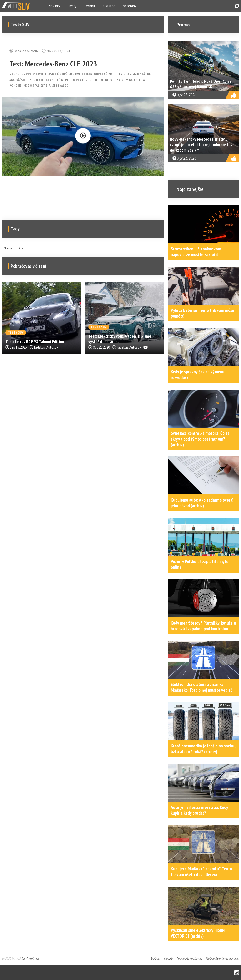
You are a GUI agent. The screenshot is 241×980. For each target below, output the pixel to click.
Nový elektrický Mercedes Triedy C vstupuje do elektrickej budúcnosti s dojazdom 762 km (201, 145)
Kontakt (168, 959)
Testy (72, 6)
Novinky (55, 6)
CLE (21, 248)
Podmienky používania (189, 959)
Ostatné (109, 6)
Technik (90, 6)
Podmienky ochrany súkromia (222, 959)
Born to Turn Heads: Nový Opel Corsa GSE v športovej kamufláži (201, 84)
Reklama (155, 959)
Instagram (237, 973)
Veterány (130, 6)
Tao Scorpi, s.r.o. (30, 959)
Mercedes (9, 248)
